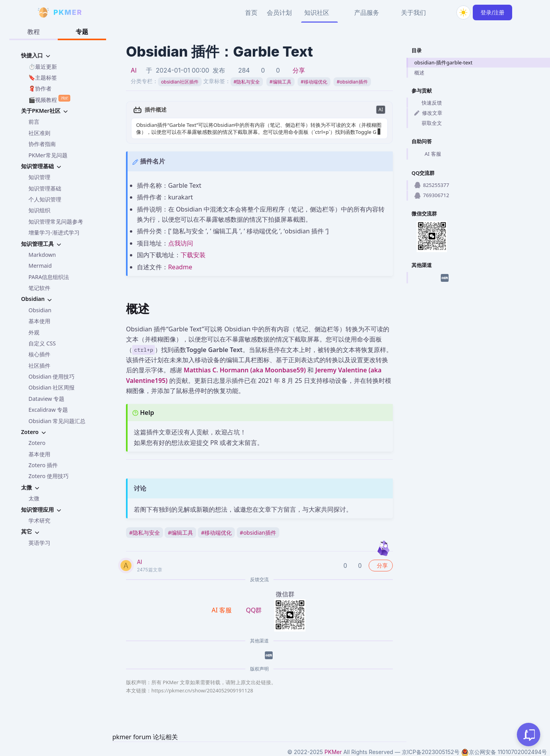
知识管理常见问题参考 (56, 221)
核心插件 (39, 354)
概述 (419, 73)
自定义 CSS (42, 343)
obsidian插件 (352, 82)
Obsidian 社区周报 (51, 387)
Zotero (37, 443)
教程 (34, 32)
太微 (34, 498)
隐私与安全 (247, 82)
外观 (34, 332)
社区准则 (39, 133)
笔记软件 (39, 288)
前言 (34, 122)
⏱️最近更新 (43, 67)
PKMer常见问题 (48, 155)
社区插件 (39, 366)
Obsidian (40, 310)
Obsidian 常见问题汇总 (57, 421)
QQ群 (254, 610)
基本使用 (39, 321)
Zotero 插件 (43, 465)
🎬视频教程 (49, 99)
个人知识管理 (45, 199)
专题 (82, 32)
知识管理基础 (45, 188)
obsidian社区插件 (180, 82)
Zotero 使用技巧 (49, 476)
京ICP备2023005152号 (431, 752)
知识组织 (39, 210)
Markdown (42, 255)
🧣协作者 (40, 88)
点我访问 (181, 243)
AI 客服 (428, 154)
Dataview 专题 (46, 399)
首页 (251, 12)
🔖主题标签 (43, 77)
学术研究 (39, 520)
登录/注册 (492, 12)
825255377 (432, 185)
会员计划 (279, 12)
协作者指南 (42, 144)
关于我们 (413, 12)
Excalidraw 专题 (48, 410)
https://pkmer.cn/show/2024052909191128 (202, 690)
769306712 (432, 195)
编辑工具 (280, 82)
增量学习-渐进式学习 (54, 232)
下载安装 (193, 255)
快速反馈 (428, 103)
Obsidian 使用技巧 (51, 376)
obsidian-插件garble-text (443, 62)
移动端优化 (314, 82)
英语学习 (39, 543)
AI (134, 70)
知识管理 (39, 177)
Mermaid (40, 266)
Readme (180, 267)
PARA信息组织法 (49, 277)
